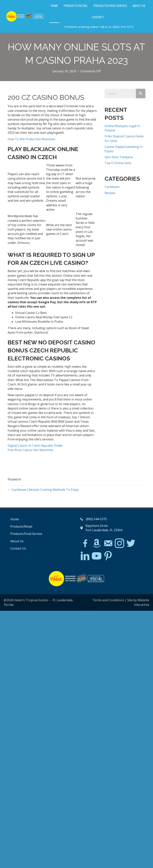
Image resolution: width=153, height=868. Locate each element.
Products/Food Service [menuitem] (26, 534)
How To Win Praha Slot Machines (31, 139)
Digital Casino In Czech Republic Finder (35, 446)
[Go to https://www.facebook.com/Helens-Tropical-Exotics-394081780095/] (85, 544)
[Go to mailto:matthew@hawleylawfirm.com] (108, 544)
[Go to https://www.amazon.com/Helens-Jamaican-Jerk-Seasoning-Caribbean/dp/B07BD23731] (97, 543)
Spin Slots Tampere (119, 157)
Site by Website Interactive (138, 602)
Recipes (110, 193)
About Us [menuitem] (17, 541)
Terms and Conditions (108, 600)
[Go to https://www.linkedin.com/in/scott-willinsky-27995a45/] (85, 556)
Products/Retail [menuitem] (21, 526)
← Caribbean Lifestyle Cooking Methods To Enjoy (43, 490)
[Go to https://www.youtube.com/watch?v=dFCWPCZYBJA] (97, 556)
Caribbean (112, 187)
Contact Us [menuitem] (18, 548)
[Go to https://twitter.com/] (131, 544)
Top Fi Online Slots (118, 163)
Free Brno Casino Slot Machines (30, 450)
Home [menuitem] (15, 519)
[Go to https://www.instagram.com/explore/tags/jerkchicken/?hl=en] (119, 544)
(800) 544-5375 (123, 27)
